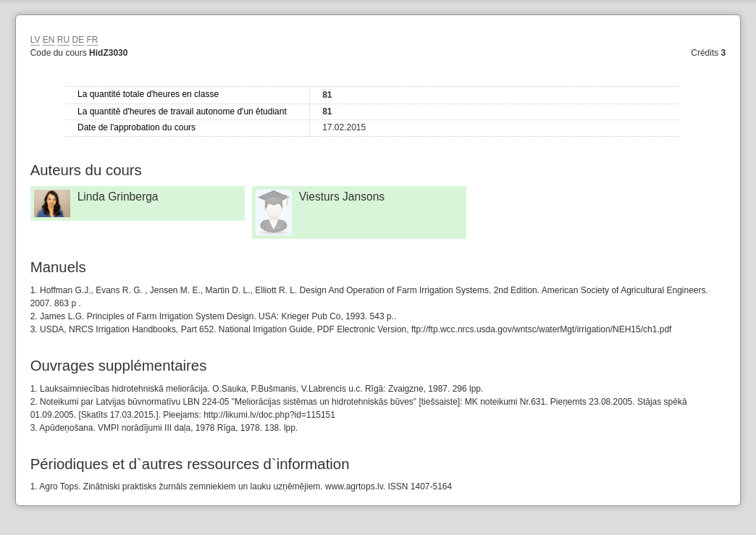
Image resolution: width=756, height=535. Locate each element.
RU (63, 40)
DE (79, 40)
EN (49, 40)
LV (35, 40)
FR (93, 40)
